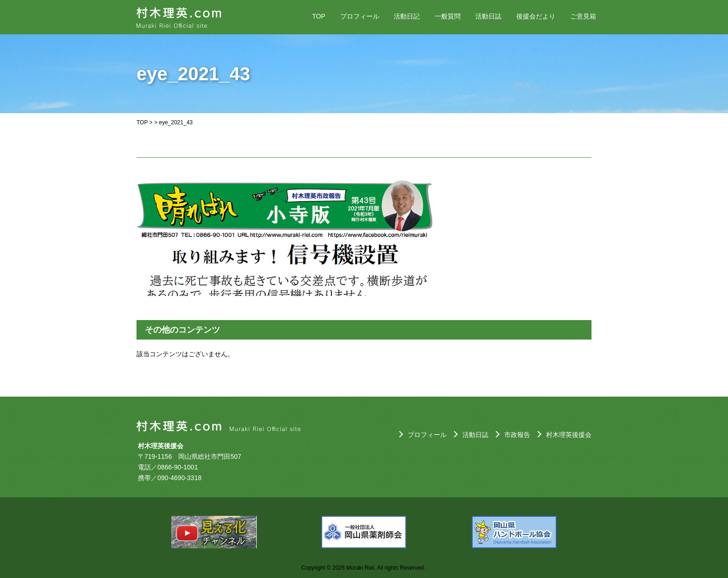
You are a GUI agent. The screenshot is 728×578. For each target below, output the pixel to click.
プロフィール (360, 16)
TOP (319, 16)
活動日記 (407, 16)
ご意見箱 (583, 16)
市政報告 (517, 435)
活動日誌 (488, 16)
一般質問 (448, 16)
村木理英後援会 (569, 435)
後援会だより (536, 16)
